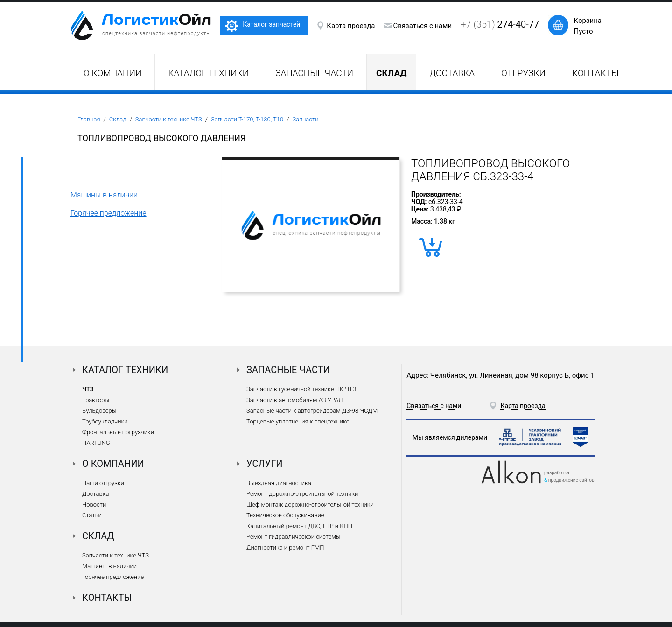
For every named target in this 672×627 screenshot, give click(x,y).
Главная (89, 119)
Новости (94, 504)
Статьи (92, 515)
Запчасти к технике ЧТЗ (169, 119)
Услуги (265, 464)
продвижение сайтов (571, 480)
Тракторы (96, 400)
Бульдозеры (99, 411)
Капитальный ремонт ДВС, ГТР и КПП (299, 526)
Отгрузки (523, 73)
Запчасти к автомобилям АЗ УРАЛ (294, 400)
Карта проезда (351, 26)
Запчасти (305, 119)
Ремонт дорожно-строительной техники (302, 494)
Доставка (452, 73)
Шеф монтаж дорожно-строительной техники (310, 504)
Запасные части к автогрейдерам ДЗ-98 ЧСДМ (312, 411)
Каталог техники (208, 73)
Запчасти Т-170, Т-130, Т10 (247, 119)
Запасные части (314, 73)
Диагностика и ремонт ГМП (285, 547)
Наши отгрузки (103, 483)
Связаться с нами (423, 26)
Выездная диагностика (279, 483)
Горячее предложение (108, 213)
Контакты (595, 73)
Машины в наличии (104, 195)
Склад (118, 119)
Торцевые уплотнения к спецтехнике (298, 421)
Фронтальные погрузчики (118, 432)
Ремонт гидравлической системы (293, 537)
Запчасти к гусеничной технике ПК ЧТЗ (301, 389)
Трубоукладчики (105, 421)
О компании (112, 73)
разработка (557, 473)
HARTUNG (96, 443)
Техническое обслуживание (285, 515)
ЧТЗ (88, 389)
